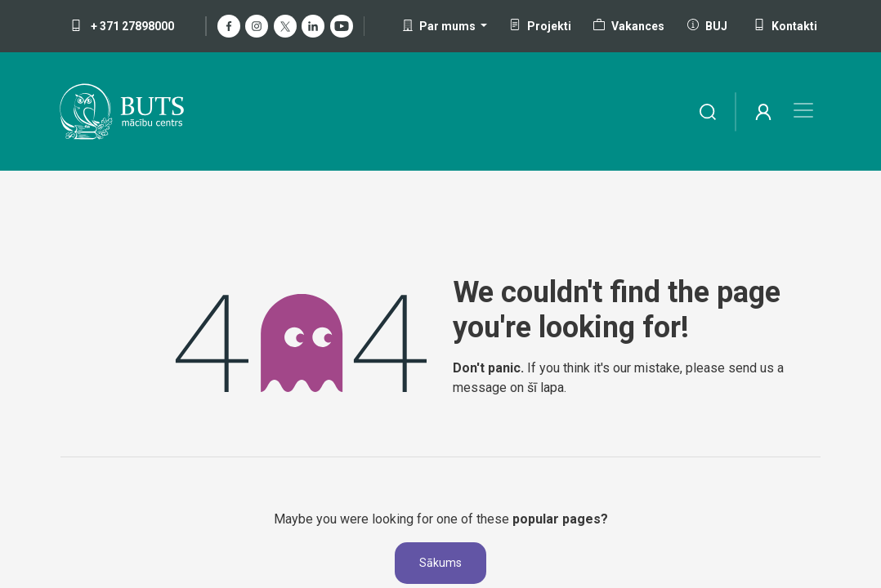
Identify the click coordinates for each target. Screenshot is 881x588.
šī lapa (546, 388)
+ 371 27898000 (122, 26)
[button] (445, 26)
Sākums (440, 563)
